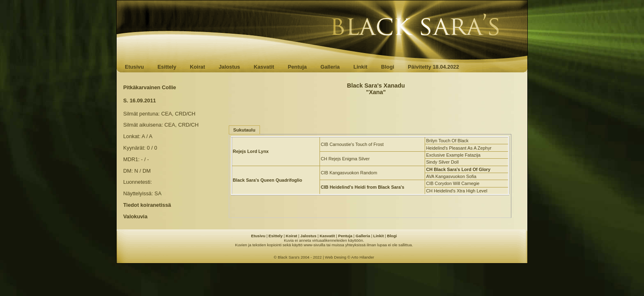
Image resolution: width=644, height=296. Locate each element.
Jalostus (230, 67)
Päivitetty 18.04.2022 (434, 67)
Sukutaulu (244, 130)
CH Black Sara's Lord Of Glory (458, 169)
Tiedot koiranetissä (147, 205)
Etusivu (134, 67)
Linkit (360, 67)
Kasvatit (264, 67)
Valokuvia (135, 216)
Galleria (330, 67)
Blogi (388, 67)
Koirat (197, 67)
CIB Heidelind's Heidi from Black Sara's (362, 187)
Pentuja (297, 67)
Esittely (167, 67)
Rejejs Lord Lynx (251, 151)
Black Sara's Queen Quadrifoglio (268, 180)
